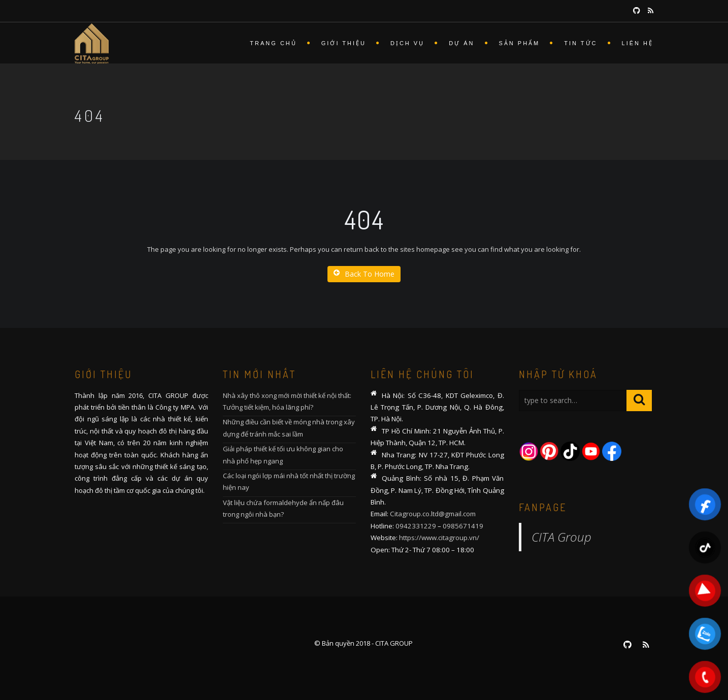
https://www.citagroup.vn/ (439, 538)
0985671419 (463, 526)
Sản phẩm (520, 43)
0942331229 (416, 526)
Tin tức (581, 43)
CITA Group (561, 537)
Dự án (461, 43)
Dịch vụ (407, 43)
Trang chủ (273, 43)
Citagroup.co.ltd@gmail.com (433, 514)
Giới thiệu (344, 43)
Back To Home (364, 274)
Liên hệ (638, 43)
